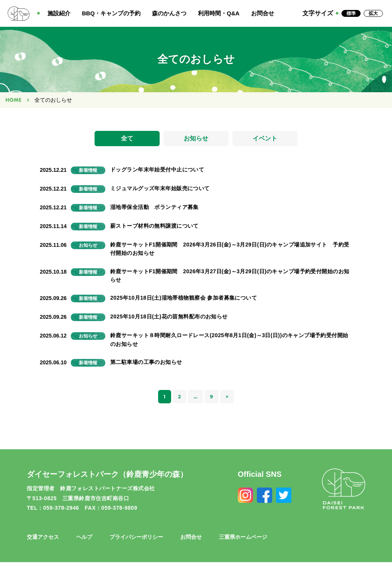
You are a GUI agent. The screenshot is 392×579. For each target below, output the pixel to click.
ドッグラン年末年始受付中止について (157, 171)
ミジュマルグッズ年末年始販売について (160, 190)
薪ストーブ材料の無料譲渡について (154, 227)
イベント (265, 139)
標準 (351, 13)
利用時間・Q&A (219, 13)
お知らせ (196, 139)
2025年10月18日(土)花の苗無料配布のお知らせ (169, 318)
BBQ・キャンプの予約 (111, 13)
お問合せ (263, 13)
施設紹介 (59, 13)
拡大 (373, 13)
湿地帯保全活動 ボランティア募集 (154, 209)
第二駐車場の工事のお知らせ (146, 364)
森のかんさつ (169, 13)
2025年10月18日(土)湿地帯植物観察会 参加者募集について (184, 299)
